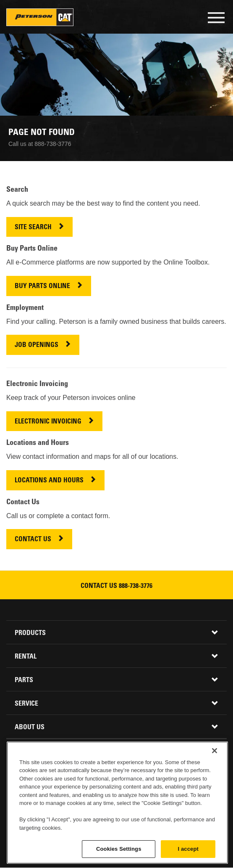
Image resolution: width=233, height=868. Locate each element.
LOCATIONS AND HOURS (49, 481)
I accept (188, 849)
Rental (26, 657)
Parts (24, 680)
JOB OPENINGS (37, 345)
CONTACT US (33, 540)
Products (30, 633)
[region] (117, 803)
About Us (30, 728)
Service (26, 704)
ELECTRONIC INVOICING (48, 422)
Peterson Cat (40, 17)
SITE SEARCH (33, 228)
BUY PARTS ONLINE (42, 287)
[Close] (215, 751)
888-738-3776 (136, 586)
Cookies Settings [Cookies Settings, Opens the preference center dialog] (119, 849)
